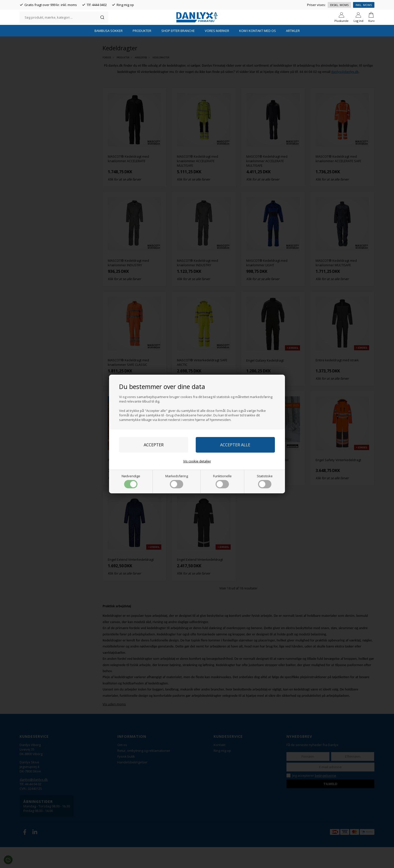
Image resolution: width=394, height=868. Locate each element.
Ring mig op (125, 5)
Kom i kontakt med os (258, 52)
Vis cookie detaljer (197, 461)
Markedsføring (177, 481)
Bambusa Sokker (109, 52)
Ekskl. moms (339, 5)
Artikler (293, 52)
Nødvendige (131, 481)
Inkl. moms (364, 5)
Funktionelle (222, 481)
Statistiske (265, 481)
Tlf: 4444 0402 (97, 5)
